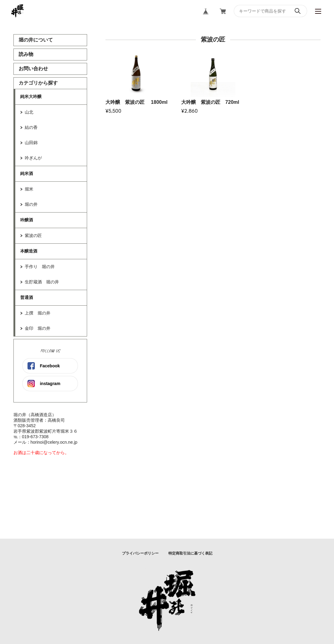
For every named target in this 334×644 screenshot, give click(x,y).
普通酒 (27, 297)
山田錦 (31, 143)
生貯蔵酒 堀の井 (42, 282)
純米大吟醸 (31, 96)
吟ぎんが (33, 158)
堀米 (29, 189)
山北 (29, 112)
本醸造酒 (29, 251)
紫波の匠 (33, 235)
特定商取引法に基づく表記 (190, 553)
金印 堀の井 (38, 328)
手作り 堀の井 (40, 267)
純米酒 (27, 173)
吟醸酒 (27, 220)
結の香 (31, 127)
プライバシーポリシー (140, 553)
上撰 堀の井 (38, 313)
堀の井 (31, 204)
